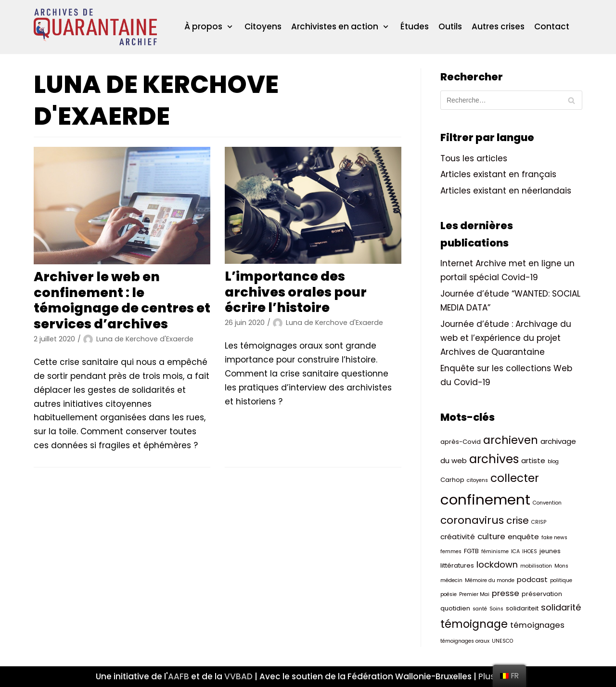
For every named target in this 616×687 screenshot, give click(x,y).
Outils (450, 26)
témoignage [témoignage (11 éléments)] (474, 624)
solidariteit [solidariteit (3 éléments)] (522, 608)
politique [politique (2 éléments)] (561, 580)
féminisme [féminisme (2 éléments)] (495, 551)
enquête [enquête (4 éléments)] (523, 537)
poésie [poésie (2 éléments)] (449, 594)
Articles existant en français (498, 174)
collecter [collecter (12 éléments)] (515, 478)
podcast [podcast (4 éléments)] (532, 579)
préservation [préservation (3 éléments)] (542, 594)
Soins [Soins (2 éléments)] (496, 609)
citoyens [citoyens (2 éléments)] (477, 480)
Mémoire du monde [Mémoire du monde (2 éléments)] (490, 580)
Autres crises (498, 26)
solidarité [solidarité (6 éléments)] (561, 607)
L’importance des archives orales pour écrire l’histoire (296, 292)
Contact (552, 26)
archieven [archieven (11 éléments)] (511, 440)
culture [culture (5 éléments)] (491, 537)
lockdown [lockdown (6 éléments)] (497, 564)
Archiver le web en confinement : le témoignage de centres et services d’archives (122, 300)
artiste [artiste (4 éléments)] (533, 460)
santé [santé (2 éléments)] (480, 609)
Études (415, 26)
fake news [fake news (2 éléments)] (554, 538)
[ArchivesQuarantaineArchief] (95, 27)
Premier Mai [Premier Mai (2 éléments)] (474, 594)
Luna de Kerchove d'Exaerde (145, 339)
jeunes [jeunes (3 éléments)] (550, 551)
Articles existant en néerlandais (506, 191)
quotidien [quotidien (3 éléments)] (455, 608)
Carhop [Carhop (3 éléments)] (452, 480)
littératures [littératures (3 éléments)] (457, 565)
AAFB (179, 676)
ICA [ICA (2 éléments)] (515, 551)
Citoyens (263, 26)
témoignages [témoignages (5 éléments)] (537, 625)
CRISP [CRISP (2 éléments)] (539, 522)
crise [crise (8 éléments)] (518, 520)
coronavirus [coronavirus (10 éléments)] (472, 520)
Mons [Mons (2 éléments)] (561, 566)
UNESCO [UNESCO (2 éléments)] (502, 641)
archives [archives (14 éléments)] (494, 459)
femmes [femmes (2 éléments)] (451, 551)
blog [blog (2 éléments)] (553, 461)
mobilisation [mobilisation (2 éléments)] (536, 566)
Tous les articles (474, 158)
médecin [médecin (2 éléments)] (451, 580)
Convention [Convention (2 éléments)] (547, 503)
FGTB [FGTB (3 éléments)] (471, 551)
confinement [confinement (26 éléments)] (485, 499)
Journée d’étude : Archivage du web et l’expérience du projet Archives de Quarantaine (506, 338)
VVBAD (238, 676)
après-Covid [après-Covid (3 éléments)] (461, 442)
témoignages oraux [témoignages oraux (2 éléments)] (465, 641)
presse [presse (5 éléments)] (506, 593)
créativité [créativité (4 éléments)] (458, 537)
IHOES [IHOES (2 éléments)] (530, 551)
